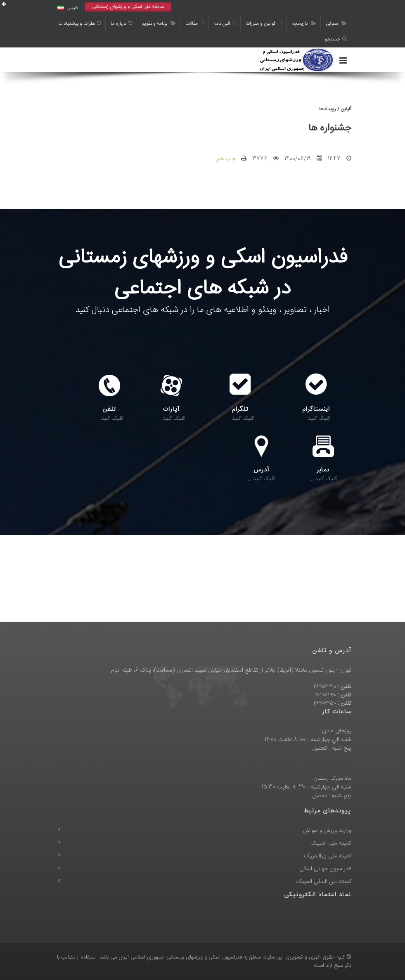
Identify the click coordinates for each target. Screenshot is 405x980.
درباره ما (122, 24)
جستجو (336, 39)
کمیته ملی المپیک (331, 843)
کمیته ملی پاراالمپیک (328, 856)
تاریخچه (304, 24)
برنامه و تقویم (159, 24)
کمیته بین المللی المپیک (324, 882)
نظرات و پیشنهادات (80, 24)
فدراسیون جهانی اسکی (325, 869)
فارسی (68, 8)
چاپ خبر (226, 159)
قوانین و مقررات (264, 24)
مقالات (195, 24)
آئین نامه (225, 24)
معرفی (336, 24)
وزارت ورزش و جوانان (327, 831)
